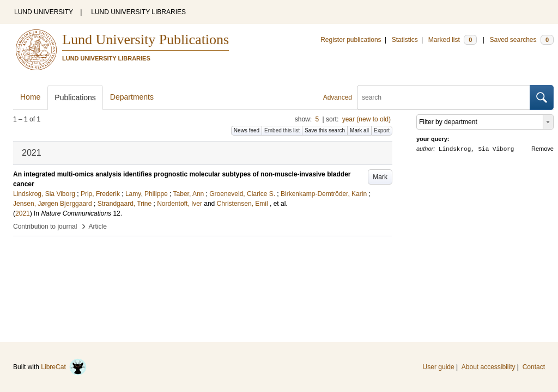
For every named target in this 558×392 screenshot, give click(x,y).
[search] (444, 97)
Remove (542, 149)
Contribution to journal (45, 226)
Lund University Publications (145, 39)
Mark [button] (380, 177)
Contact (534, 367)
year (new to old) (366, 119)
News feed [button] (247, 130)
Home (30, 97)
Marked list (453, 40)
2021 (23, 213)
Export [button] (382, 130)
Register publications (351, 40)
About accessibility (489, 367)
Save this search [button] (325, 130)
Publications (75, 97)
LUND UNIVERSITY (44, 12)
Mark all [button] (359, 130)
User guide (439, 367)
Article (98, 226)
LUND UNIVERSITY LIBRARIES (138, 12)
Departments (132, 97)
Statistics (405, 40)
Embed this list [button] (282, 130)
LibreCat (64, 367)
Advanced (338, 97)
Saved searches (521, 40)
